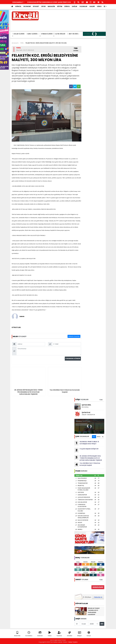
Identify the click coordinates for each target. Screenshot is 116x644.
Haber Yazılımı (73, 642)
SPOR (43, 6)
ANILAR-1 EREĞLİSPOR (88, 415)
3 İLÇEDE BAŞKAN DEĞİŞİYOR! (86, 450)
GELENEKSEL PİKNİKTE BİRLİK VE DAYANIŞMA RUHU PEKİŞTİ (87, 443)
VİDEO (99, 6)
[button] (105, 7)
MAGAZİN (51, 6)
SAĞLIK (75, 6)
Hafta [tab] (99, 437)
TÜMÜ (101, 400)
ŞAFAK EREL (86, 405)
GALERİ (92, 6)
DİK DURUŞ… (86, 407)
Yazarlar (59, 634)
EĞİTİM (60, 6)
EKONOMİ (27, 6)
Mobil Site (17, 634)
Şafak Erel (86, 412)
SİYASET (36, 6)
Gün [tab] (94, 437)
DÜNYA (67, 6)
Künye (89, 634)
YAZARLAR (83, 6)
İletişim (80, 634)
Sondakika (29, 634)
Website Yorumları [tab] (74, 336)
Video (50, 634)
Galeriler (40, 634)
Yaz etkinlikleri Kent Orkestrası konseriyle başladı (87, 465)
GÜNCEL (18, 6)
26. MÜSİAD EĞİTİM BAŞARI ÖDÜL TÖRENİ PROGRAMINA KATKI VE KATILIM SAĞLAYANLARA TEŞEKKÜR (88, 458)
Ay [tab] (103, 437)
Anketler (70, 634)
